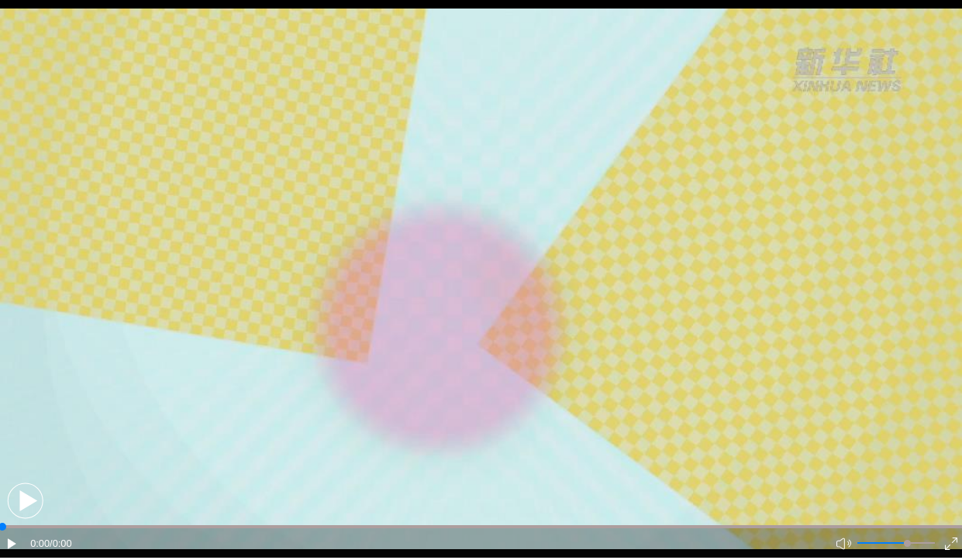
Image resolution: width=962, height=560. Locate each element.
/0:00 (60, 543)
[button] (25, 501)
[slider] (907, 543)
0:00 (40, 543)
